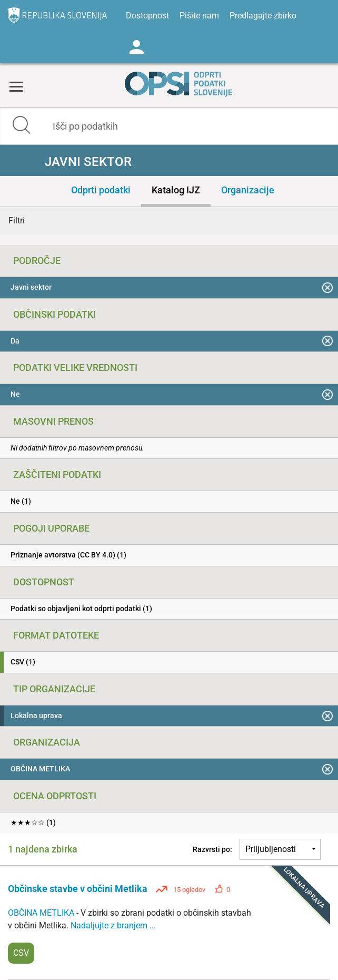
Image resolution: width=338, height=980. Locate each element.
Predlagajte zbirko (263, 16)
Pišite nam (199, 16)
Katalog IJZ (176, 190)
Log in (136, 47)
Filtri (17, 220)
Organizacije (248, 190)
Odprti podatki (101, 190)
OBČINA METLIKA (42, 913)
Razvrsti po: (212, 849)
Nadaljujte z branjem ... (113, 925)
